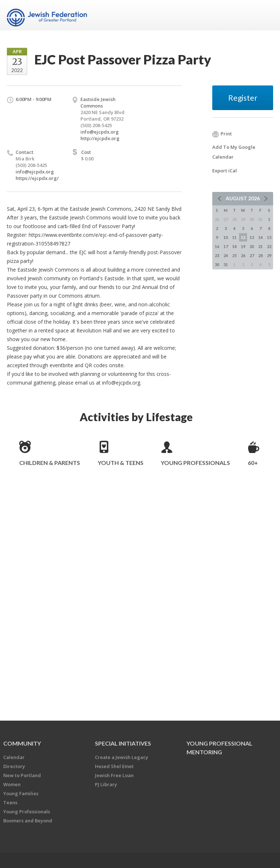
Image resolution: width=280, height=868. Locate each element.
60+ (253, 463)
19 (243, 246)
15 (269, 237)
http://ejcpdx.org (100, 138)
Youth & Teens (121, 463)
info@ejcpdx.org (100, 132)
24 (226, 255)
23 (217, 255)
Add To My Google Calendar (234, 152)
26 (243, 255)
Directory (14, 766)
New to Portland (22, 775)
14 (260, 237)
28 (260, 255)
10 (226, 237)
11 (234, 237)
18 (234, 246)
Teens (10, 802)
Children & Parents (50, 463)
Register (243, 98)
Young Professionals (195, 463)
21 (260, 246)
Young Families (21, 793)
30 (217, 265)
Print (222, 134)
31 (226, 265)
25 (234, 255)
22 (269, 246)
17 (226, 246)
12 (243, 237)
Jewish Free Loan (114, 775)
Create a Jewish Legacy (122, 757)
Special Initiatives (123, 743)
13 (252, 237)
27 (252, 255)
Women (12, 784)
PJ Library (106, 784)
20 (252, 246)
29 (269, 255)
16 (217, 246)
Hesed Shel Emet (114, 766)
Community (22, 743)
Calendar (14, 757)
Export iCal (225, 171)
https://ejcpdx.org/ (37, 178)
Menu (265, 15)
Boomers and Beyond (28, 821)
